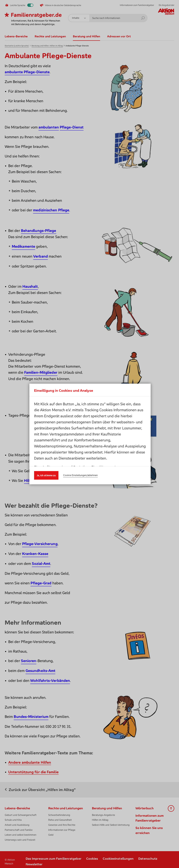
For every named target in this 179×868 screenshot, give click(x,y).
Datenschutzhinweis (66, 437)
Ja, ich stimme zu (46, 472)
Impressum (100, 437)
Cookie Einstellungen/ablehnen (80, 472)
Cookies (118, 431)
